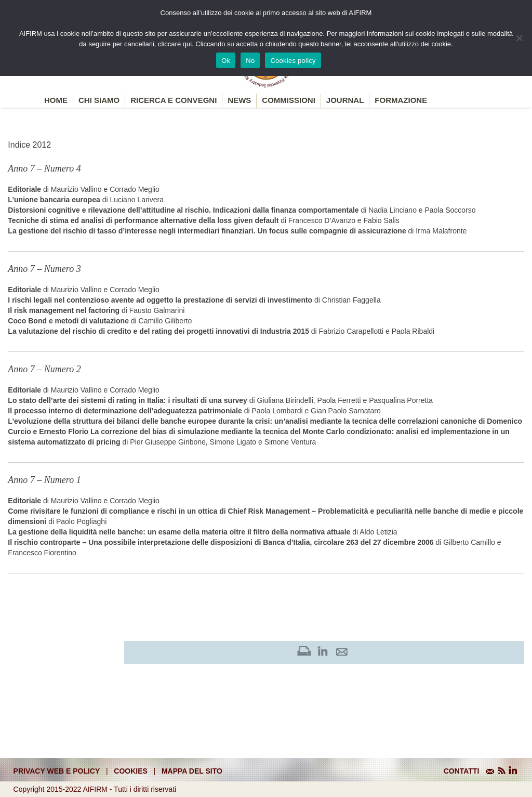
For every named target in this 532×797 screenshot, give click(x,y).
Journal (345, 100)
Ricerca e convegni (174, 100)
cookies (131, 771)
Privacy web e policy (57, 771)
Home (56, 100)
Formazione (401, 100)
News (239, 100)
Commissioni (289, 100)
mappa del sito (192, 771)
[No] (519, 38)
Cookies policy (293, 61)
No (250, 61)
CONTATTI (462, 771)
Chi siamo (99, 100)
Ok (226, 61)
